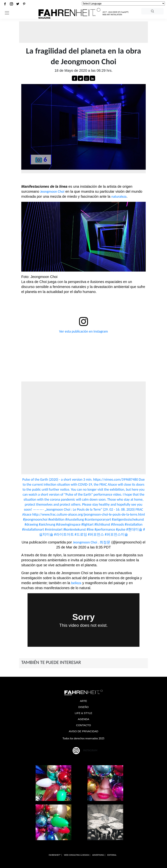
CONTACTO (84, 725)
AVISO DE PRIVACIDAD (83, 731)
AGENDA (83, 719)
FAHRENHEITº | (56, 855)
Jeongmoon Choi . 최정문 (92, 542)
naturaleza (119, 196)
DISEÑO (83, 707)
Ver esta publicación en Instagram (84, 331)
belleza (76, 583)
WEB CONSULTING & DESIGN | (77, 855)
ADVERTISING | (99, 855)
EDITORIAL (112, 855)
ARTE (83, 701)
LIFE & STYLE (83, 713)
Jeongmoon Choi (52, 191)
